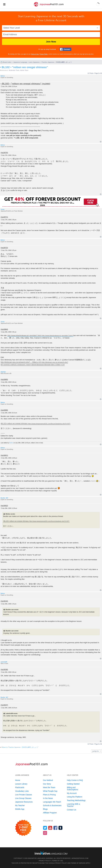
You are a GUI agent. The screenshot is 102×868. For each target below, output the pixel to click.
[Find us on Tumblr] (60, 828)
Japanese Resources (24, 802)
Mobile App (20, 809)
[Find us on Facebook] (55, 828)
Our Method (48, 780)
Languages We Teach (52, 802)
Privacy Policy (44, 54)
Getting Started (73, 784)
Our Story (47, 784)
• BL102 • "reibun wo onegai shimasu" (24, 67)
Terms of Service (78, 863)
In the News (48, 798)
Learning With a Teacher (73, 805)
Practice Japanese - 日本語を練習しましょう (57, 62)
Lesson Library (21, 784)
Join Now (51, 42)
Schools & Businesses (52, 805)
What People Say (50, 791)
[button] (98, 4)
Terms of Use (35, 54)
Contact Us (72, 810)
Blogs (45, 809)
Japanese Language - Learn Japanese (26, 62)
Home (18, 780)
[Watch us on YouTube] (50, 828)
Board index (7, 62)
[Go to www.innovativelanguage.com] (51, 853)
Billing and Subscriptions (73, 789)
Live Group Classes (23, 798)
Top (101, 142)
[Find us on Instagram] (45, 833)
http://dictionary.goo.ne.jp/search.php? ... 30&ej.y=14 (21, 362)
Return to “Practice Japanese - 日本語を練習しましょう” (20, 747)
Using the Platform (75, 797)
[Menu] (4, 4)
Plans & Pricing (49, 795)
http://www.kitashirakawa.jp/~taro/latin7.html (24, 335)
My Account (72, 793)
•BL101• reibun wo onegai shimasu (14, 424)
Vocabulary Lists (22, 791)
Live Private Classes (24, 795)
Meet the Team (49, 787)
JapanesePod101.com (80, 858)
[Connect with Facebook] (65, 49)
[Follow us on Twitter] (45, 828)
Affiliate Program (50, 813)
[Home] (49, 6)
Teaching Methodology (76, 800)
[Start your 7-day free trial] (23, 828)
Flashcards (20, 787)
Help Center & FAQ (75, 780)
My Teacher (20, 805)
